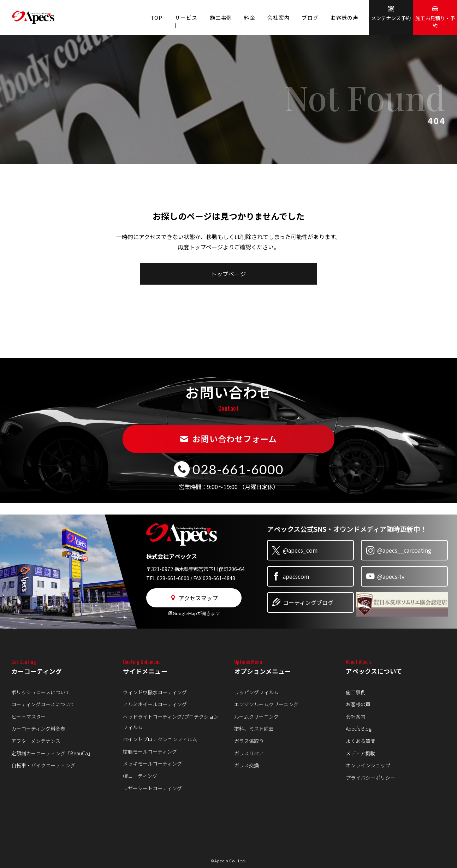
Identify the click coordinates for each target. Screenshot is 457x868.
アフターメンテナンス (36, 741)
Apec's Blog (359, 729)
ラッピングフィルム (256, 692)
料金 (244, 17)
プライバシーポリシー (370, 778)
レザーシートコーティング (152, 788)
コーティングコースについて (43, 704)
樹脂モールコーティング (150, 751)
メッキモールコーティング (152, 763)
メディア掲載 (360, 753)
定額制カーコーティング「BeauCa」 (52, 753)
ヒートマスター (29, 717)
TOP (146, 17)
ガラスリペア (249, 753)
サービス (177, 17)
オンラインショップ (368, 765)
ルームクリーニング (256, 717)
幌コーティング (140, 776)
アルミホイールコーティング (155, 704)
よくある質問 (361, 741)
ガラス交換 (247, 765)
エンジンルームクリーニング (266, 704)
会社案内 (274, 17)
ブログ (307, 17)
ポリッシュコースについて (41, 692)
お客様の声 (344, 17)
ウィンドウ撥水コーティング (155, 692)
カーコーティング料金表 (38, 729)
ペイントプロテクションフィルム (160, 739)
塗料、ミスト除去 (254, 729)
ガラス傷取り (249, 741)
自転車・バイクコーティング (43, 765)
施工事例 (213, 17)
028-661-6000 (238, 469)
